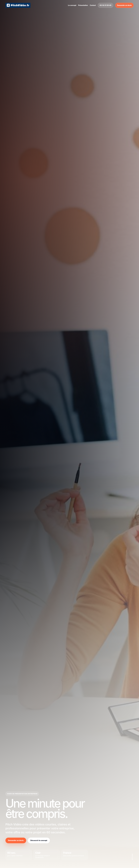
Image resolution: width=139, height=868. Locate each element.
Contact (93, 5)
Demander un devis (124, 5)
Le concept (72, 5)
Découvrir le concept (39, 840)
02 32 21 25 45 (105, 5)
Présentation (83, 5)
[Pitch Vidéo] (18, 5)
